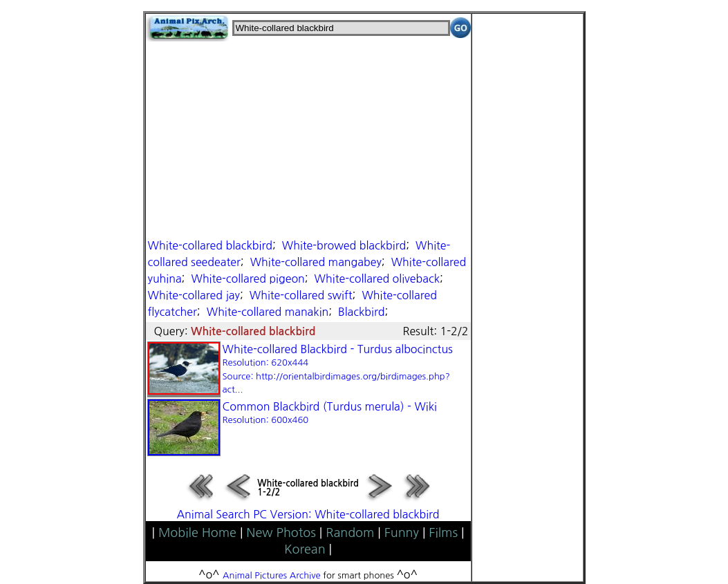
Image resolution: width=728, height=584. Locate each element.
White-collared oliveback (377, 279)
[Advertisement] (308, 138)
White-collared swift (301, 295)
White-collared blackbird (210, 245)
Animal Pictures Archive (272, 575)
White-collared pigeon (248, 279)
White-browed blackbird (344, 245)
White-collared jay (194, 295)
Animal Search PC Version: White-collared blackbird (308, 514)
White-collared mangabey (316, 262)
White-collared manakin (268, 312)
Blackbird (361, 312)
